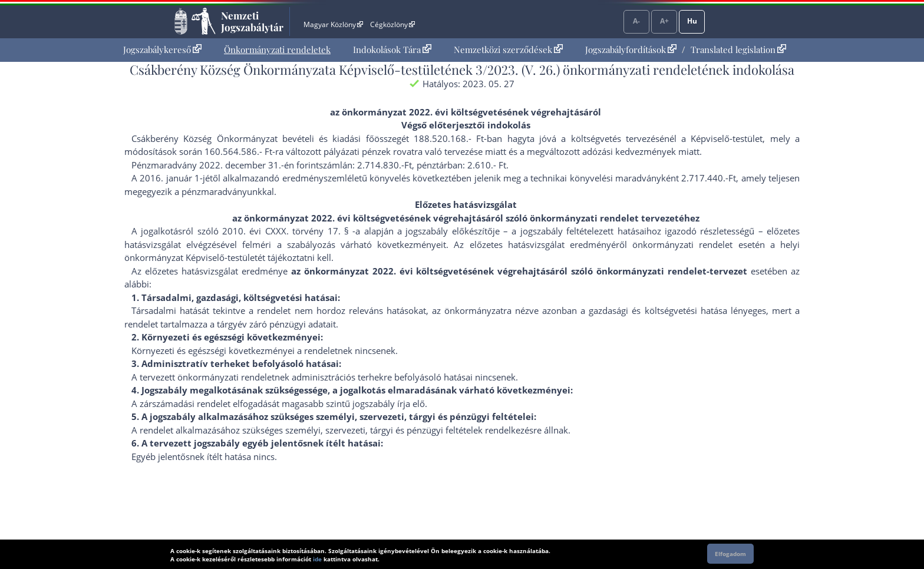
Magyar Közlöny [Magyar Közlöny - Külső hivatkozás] (333, 24)
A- (636, 21)
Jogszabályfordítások (631, 49)
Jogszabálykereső (162, 49)
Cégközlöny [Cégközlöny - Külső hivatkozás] (392, 24)
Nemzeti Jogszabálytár (252, 21)
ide (317, 559)
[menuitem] (162, 50)
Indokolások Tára (392, 49)
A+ (664, 21)
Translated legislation (738, 49)
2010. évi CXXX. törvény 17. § (286, 231)
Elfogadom (730, 554)
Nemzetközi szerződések (508, 49)
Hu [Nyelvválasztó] (692, 21)
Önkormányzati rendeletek (277, 49)
